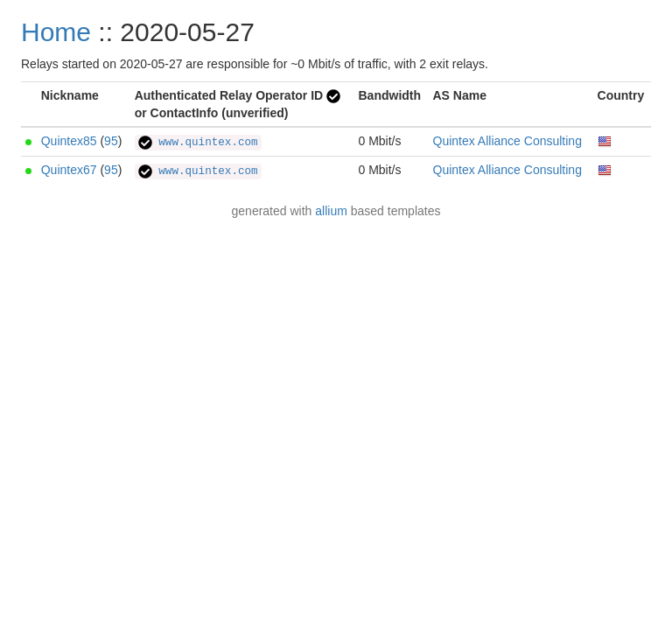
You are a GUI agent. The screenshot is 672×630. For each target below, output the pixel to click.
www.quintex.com (198, 143)
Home (56, 32)
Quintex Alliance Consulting (507, 141)
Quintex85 (69, 141)
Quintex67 (69, 170)
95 (111, 141)
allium (331, 211)
